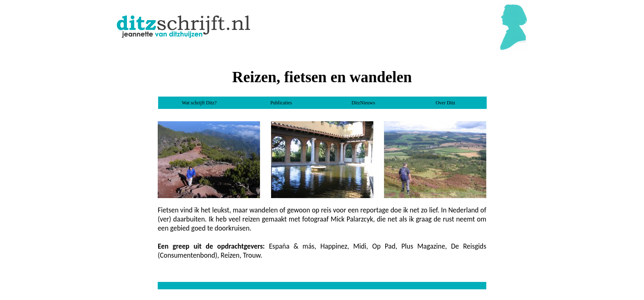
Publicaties (281, 103)
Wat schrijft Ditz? (199, 103)
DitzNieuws (363, 103)
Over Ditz (446, 103)
